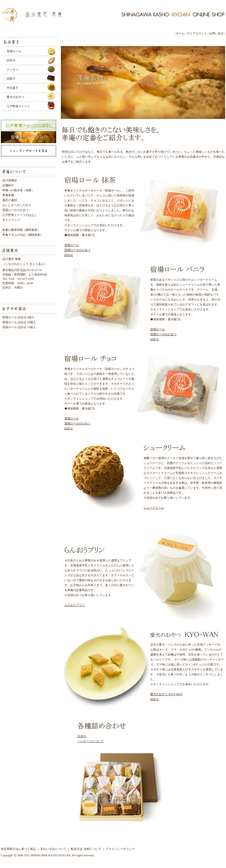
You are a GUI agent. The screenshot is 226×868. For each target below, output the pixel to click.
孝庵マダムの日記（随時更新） (23, 235)
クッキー (13, 70)
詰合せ (11, 60)
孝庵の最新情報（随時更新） (21, 230)
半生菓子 (13, 88)
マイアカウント (197, 33)
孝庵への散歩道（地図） (18, 190)
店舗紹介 (8, 185)
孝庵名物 (8, 195)
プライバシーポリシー (120, 849)
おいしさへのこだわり (17, 205)
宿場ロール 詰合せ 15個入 (21, 327)
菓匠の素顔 (10, 200)
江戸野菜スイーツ (18, 106)
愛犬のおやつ (15, 97)
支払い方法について (53, 849)
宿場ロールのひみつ (15, 210)
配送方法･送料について (86, 849)
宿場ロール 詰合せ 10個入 (21, 322)
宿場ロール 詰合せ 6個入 (18, 317)
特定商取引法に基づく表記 (18, 849)
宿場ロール (14, 51)
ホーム (180, 33)
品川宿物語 (10, 180)
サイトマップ (11, 220)
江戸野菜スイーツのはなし (20, 215)
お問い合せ (216, 33)
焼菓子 (11, 79)
